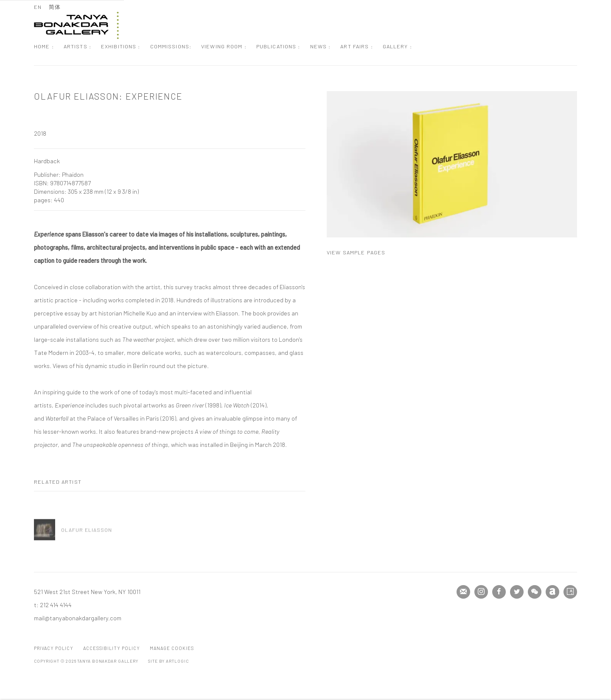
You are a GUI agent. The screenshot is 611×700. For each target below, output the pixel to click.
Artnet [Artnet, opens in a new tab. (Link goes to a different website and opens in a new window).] (552, 592)
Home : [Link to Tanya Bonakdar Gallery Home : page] (44, 46)
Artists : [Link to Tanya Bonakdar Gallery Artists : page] (77, 46)
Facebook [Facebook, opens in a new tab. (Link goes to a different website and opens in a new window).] (499, 592)
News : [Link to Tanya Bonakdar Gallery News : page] (321, 46)
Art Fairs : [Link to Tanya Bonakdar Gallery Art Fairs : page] (356, 46)
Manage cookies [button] (172, 648)
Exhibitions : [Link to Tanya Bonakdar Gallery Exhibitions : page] (121, 46)
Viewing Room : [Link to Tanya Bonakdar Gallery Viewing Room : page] (224, 46)
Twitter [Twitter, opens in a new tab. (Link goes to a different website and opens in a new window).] (517, 592)
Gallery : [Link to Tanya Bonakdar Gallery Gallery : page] (397, 46)
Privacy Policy (54, 648)
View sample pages (356, 252)
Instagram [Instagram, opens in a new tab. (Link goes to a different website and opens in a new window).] (481, 592)
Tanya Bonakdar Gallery (76, 25)
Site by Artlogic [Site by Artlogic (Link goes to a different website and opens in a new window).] (168, 661)
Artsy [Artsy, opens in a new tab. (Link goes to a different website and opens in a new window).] (570, 592)
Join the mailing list (463, 592)
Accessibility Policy (112, 648)
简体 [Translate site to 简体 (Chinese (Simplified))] (55, 7)
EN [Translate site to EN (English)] (38, 7)
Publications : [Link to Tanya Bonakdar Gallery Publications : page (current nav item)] (278, 46)
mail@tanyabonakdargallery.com (78, 618)
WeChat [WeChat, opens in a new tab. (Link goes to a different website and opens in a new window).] (535, 592)
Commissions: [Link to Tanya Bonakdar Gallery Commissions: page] (171, 46)
